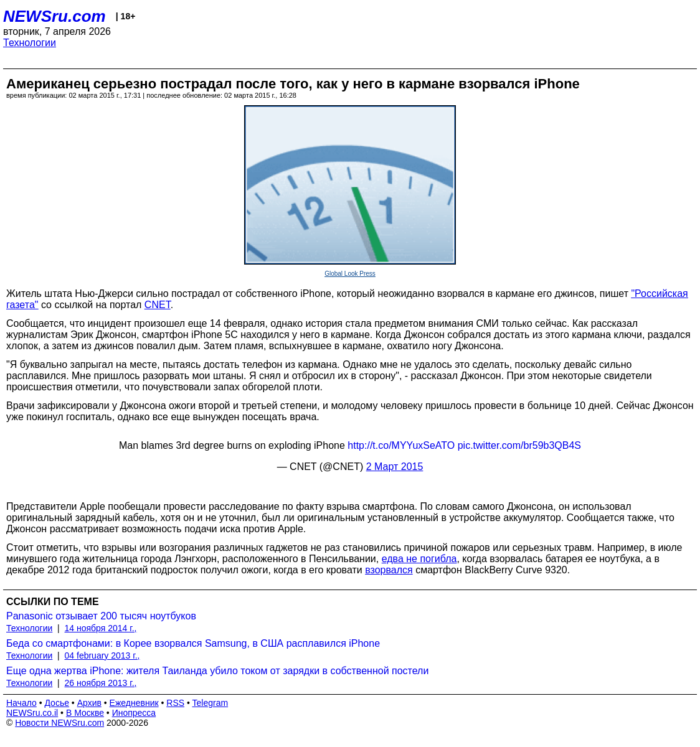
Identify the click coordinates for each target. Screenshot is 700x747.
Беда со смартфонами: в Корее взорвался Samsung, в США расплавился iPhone (193, 643)
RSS (175, 703)
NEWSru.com (54, 16)
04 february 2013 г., (102, 655)
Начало (21, 703)
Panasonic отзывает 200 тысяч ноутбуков (101, 616)
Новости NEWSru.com (59, 723)
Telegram (210, 703)
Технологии (30, 43)
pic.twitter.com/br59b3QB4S (519, 445)
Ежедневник (134, 703)
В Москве (85, 713)
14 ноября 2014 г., (101, 628)
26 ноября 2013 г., (101, 683)
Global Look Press (350, 274)
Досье (57, 703)
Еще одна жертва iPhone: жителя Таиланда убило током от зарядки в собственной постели (217, 671)
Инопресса (134, 713)
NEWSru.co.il (32, 713)
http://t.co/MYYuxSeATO (401, 445)
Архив (89, 703)
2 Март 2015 (395, 467)
